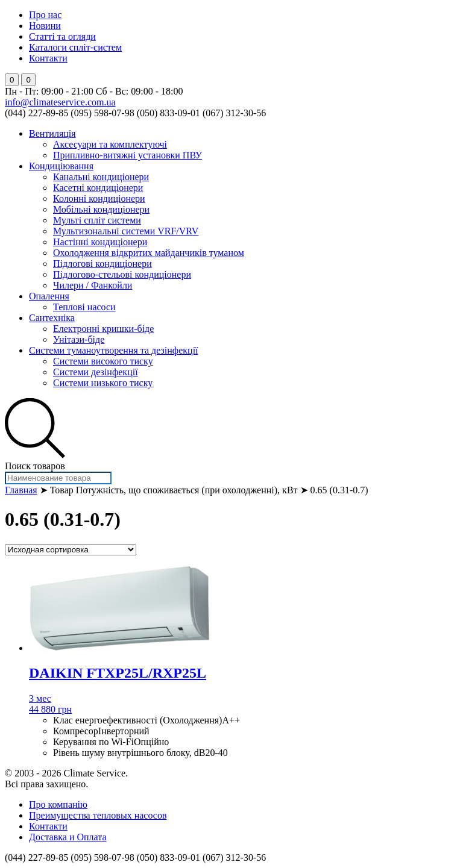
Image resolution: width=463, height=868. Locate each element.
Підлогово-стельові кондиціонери (122, 274)
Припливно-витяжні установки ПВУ (128, 155)
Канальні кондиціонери (101, 177)
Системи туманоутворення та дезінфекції (114, 350)
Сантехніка (52, 318)
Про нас (45, 15)
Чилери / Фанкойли (93, 285)
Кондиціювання (61, 166)
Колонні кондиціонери (99, 198)
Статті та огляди (62, 36)
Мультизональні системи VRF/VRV (126, 231)
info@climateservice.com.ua (60, 102)
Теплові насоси (84, 307)
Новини (45, 26)
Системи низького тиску (103, 383)
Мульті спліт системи (97, 220)
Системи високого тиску (103, 361)
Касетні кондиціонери (98, 188)
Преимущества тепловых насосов (98, 815)
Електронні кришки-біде (103, 329)
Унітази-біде (79, 339)
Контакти (48, 58)
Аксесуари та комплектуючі (110, 144)
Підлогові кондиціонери (102, 264)
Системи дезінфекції (96, 372)
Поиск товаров (35, 466)
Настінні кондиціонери (100, 242)
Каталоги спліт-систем (75, 47)
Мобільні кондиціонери (101, 209)
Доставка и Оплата (68, 837)
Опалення (49, 296)
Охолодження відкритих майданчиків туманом (149, 253)
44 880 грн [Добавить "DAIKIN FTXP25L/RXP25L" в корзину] (50, 709)
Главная (21, 490)
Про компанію (58, 804)
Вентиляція (52, 133)
